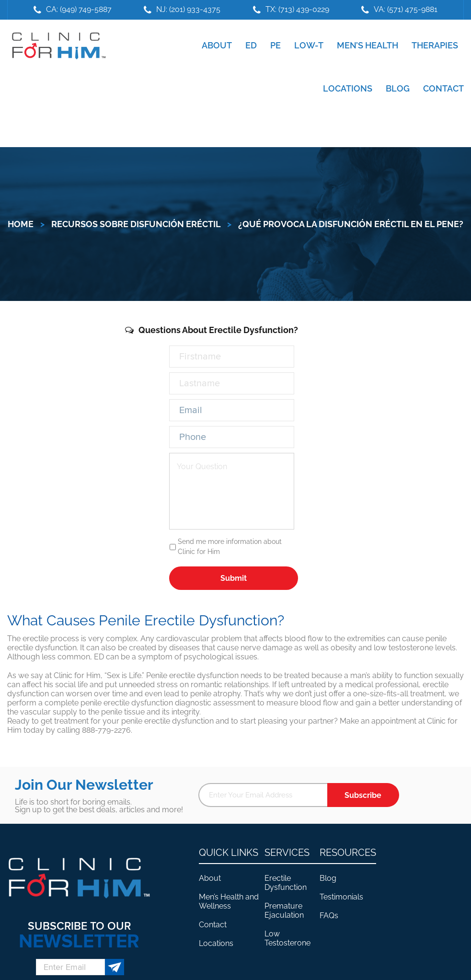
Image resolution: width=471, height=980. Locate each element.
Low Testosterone (287, 938)
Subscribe (363, 795)
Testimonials (341, 897)
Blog (328, 878)
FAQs (329, 916)
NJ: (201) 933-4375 (188, 9)
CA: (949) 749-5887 (79, 9)
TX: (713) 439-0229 (297, 9)
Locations (216, 943)
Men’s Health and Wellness (229, 901)
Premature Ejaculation (284, 911)
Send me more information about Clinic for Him (230, 547)
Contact (213, 925)
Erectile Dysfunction (286, 883)
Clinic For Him (57, 46)
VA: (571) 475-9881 (406, 9)
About (210, 878)
